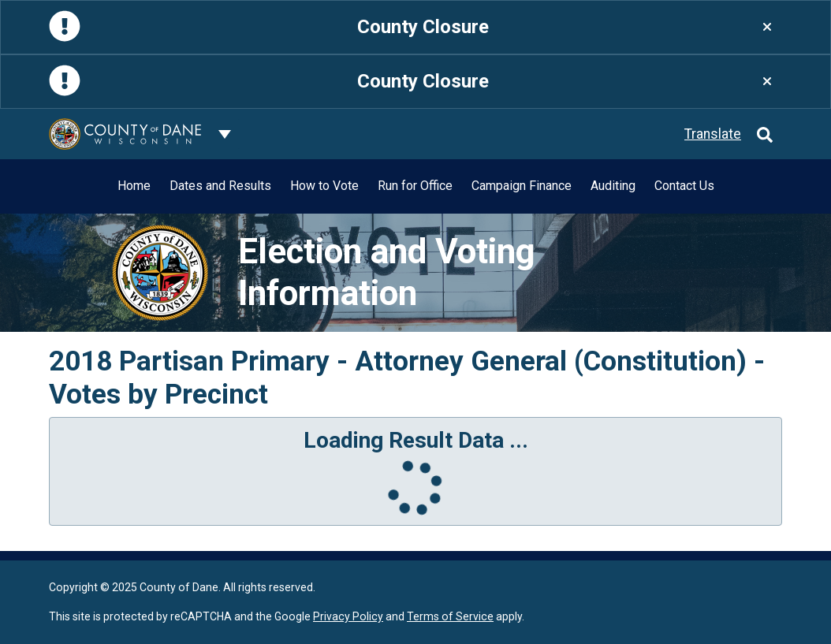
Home (134, 186)
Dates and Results (220, 186)
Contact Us (684, 186)
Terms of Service (450, 616)
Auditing (613, 186)
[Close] (767, 27)
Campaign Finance (522, 186)
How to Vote (324, 186)
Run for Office (415, 186)
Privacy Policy (348, 616)
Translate (713, 134)
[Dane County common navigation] (225, 134)
